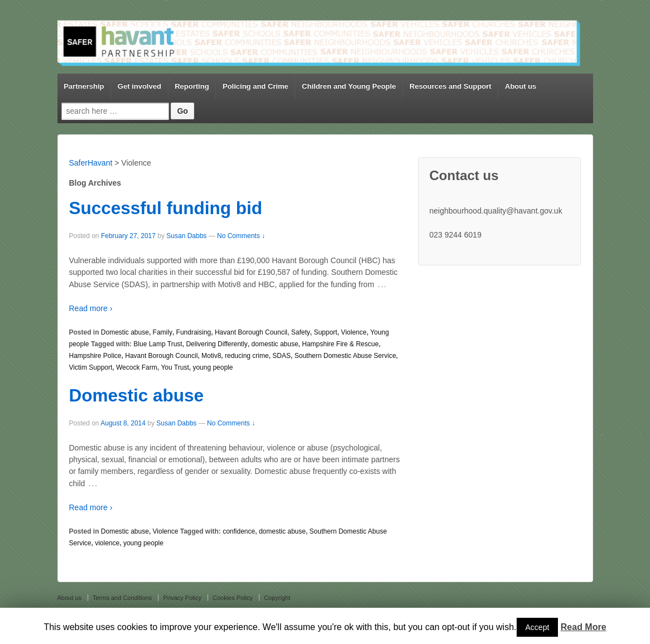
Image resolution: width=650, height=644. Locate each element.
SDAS (281, 356)
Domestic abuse (125, 332)
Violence (354, 332)
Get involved (139, 86)
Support (325, 332)
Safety (301, 332)
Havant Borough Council (251, 332)
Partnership (84, 86)
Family (163, 332)
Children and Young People (349, 86)
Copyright (277, 598)
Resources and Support (451, 86)
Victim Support (91, 367)
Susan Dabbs (186, 236)
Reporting (192, 86)
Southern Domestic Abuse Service (345, 356)
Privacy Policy (182, 598)
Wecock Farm (137, 367)
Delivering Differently (217, 344)
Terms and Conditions (122, 598)
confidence (239, 531)
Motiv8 (211, 356)
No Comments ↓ (241, 236)
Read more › (91, 308)
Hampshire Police (95, 356)
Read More (584, 627)
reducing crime (247, 356)
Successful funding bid (166, 208)
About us (521, 86)
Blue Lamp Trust (158, 344)
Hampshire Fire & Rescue (340, 344)
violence (107, 543)
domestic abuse (275, 344)
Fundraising (194, 332)
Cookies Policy (233, 598)
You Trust (175, 367)
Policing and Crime (256, 86)
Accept (538, 627)
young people (213, 367)
